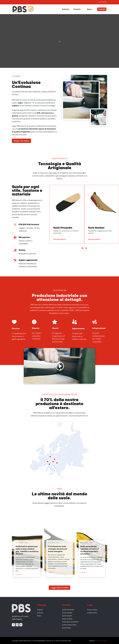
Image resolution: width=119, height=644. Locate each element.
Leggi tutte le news (59, 587)
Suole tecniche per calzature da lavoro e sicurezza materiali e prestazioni (89, 550)
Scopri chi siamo (21, 140)
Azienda (65, 9)
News (89, 9)
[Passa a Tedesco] (105, 2)
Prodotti (78, 9)
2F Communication (101, 640)
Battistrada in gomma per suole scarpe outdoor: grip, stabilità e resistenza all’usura (27, 550)
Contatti (102, 9)
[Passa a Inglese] (103, 2)
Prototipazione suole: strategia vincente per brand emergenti (58, 548)
